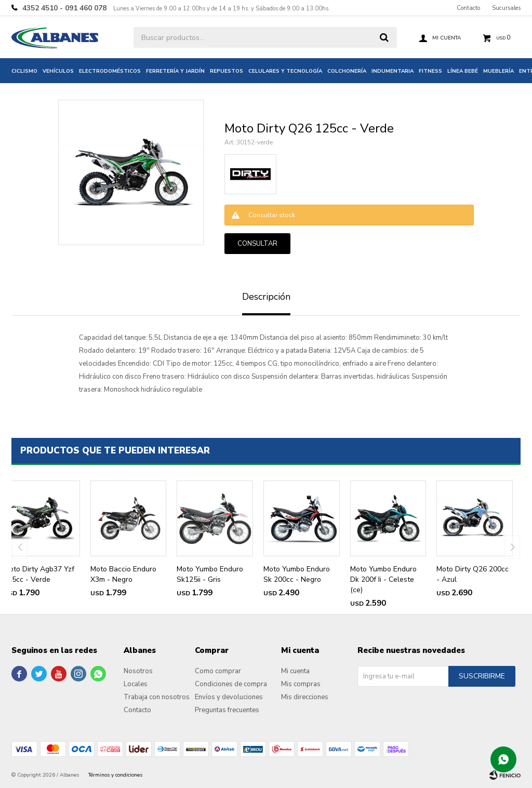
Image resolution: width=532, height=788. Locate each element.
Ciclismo (24, 71)
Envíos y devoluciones (229, 697)
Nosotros (138, 671)
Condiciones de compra (231, 684)
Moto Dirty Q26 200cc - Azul (473, 574)
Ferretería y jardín (175, 71)
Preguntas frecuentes (227, 710)
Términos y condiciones (115, 775)
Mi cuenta (295, 671)
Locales (136, 684)
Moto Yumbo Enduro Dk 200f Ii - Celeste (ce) (383, 579)
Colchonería (347, 71)
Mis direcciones (305, 697)
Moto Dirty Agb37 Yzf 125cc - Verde (39, 574)
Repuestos (227, 71)
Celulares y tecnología (285, 71)
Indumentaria (393, 71)
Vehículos (58, 71)
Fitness (430, 71)
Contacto (468, 8)
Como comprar (218, 671)
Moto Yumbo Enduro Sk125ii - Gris (210, 574)
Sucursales (506, 8)
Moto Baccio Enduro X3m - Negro (123, 574)
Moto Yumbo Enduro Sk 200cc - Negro (297, 574)
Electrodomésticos (110, 71)
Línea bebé (463, 71)
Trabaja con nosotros (157, 697)
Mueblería (498, 71)
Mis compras (301, 684)
